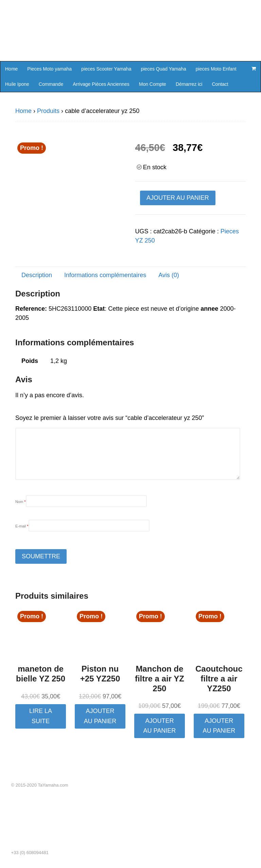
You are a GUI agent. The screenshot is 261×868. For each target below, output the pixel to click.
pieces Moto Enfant (216, 69)
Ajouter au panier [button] (100, 716)
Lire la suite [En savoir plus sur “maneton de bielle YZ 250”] (41, 716)
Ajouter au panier (178, 198)
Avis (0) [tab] (169, 275)
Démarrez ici (189, 84)
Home (11, 69)
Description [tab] (37, 275)
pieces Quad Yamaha (163, 69)
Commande (51, 84)
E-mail (22, 526)
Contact (220, 84)
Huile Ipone (17, 84)
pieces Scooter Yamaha (106, 69)
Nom (21, 502)
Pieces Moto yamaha (49, 69)
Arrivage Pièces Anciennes (101, 84)
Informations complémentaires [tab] (105, 275)
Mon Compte (153, 84)
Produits (48, 111)
